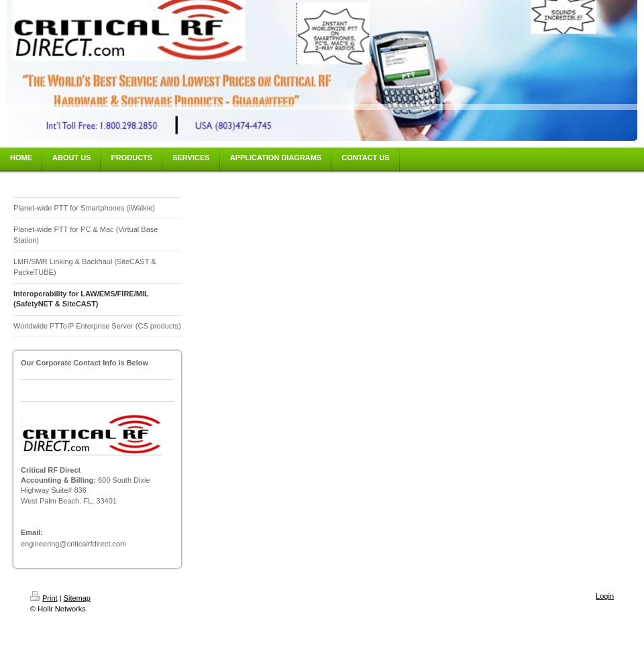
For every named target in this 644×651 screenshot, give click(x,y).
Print (44, 598)
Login (605, 596)
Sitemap (77, 598)
